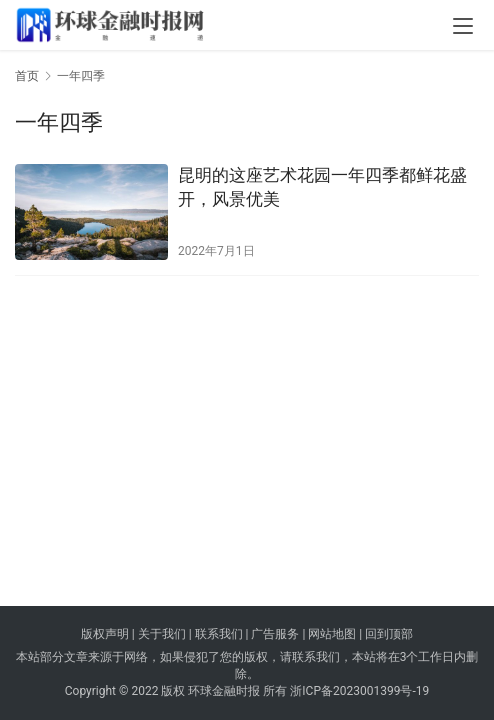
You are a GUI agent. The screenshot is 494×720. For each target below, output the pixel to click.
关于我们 (162, 634)
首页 (27, 76)
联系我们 (219, 634)
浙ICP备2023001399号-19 (359, 691)
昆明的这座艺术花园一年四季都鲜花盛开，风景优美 (322, 187)
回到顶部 (389, 634)
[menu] (463, 26)
